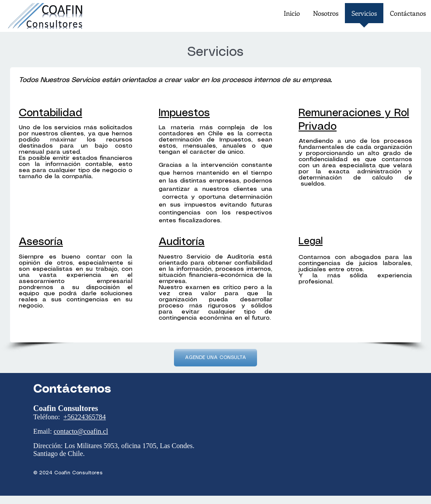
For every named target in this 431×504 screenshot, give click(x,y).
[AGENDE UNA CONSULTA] (215, 358)
